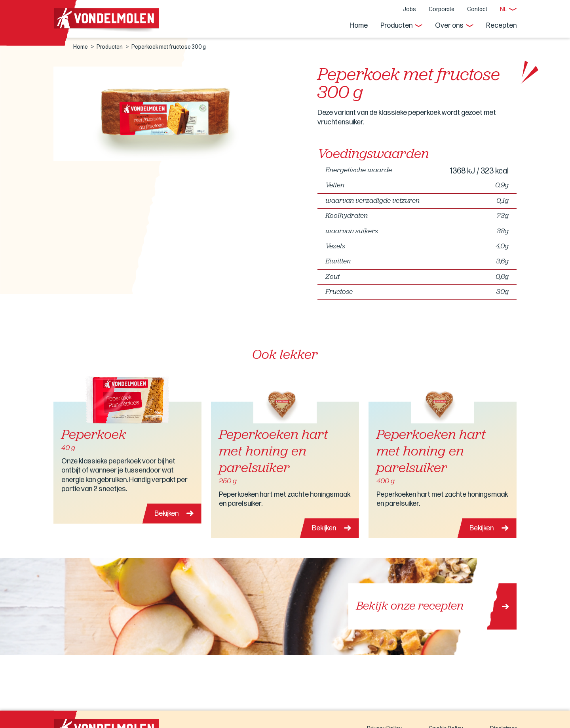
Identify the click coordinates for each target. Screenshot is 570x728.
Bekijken (166, 514)
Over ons (449, 26)
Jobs (409, 9)
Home (359, 26)
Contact (477, 9)
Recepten (501, 26)
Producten (396, 26)
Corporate (442, 9)
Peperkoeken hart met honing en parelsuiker (274, 452)
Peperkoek (94, 435)
